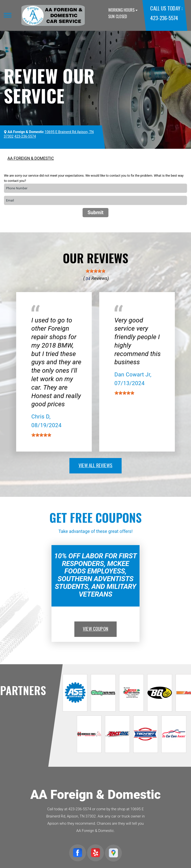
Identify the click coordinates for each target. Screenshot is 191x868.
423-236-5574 (164, 18)
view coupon (95, 628)
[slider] (95, 271)
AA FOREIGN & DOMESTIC (31, 158)
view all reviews (95, 465)
